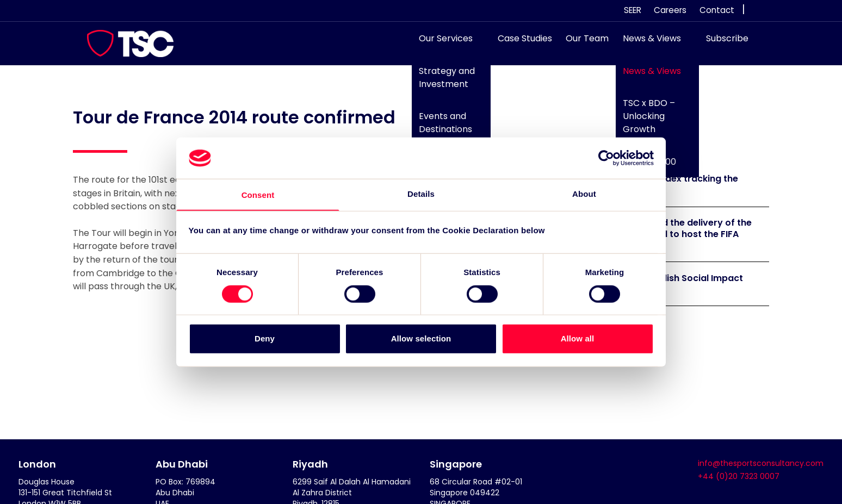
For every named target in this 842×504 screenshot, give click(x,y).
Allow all (578, 339)
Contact (717, 10)
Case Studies (519, 44)
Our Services (441, 44)
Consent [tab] (258, 195)
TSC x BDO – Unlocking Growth (643, 122)
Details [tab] (421, 193)
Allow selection (421, 339)
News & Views (646, 44)
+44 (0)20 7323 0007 (739, 476)
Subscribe (722, 44)
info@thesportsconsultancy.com (761, 463)
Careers (670, 10)
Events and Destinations (441, 128)
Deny (265, 339)
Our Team (582, 44)
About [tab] (584, 193)
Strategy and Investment (442, 83)
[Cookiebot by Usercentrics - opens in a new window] (606, 158)
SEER (633, 10)
